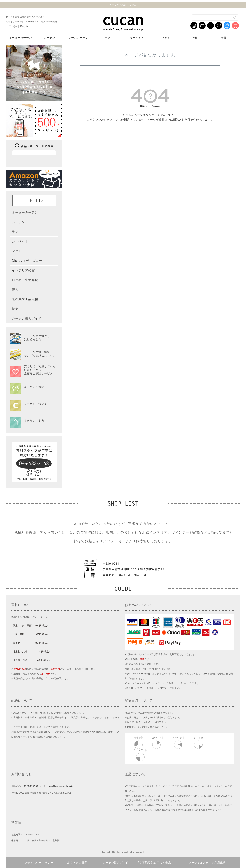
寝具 (224, 38)
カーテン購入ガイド (116, 863)
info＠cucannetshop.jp (61, 786)
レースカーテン (79, 38)
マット (166, 38)
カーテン (49, 38)
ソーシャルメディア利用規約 (207, 863)
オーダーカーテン (20, 38)
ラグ (108, 38)
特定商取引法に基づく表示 (154, 863)
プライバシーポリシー (39, 863)
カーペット (137, 38)
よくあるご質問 (77, 863)
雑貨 (195, 38)
